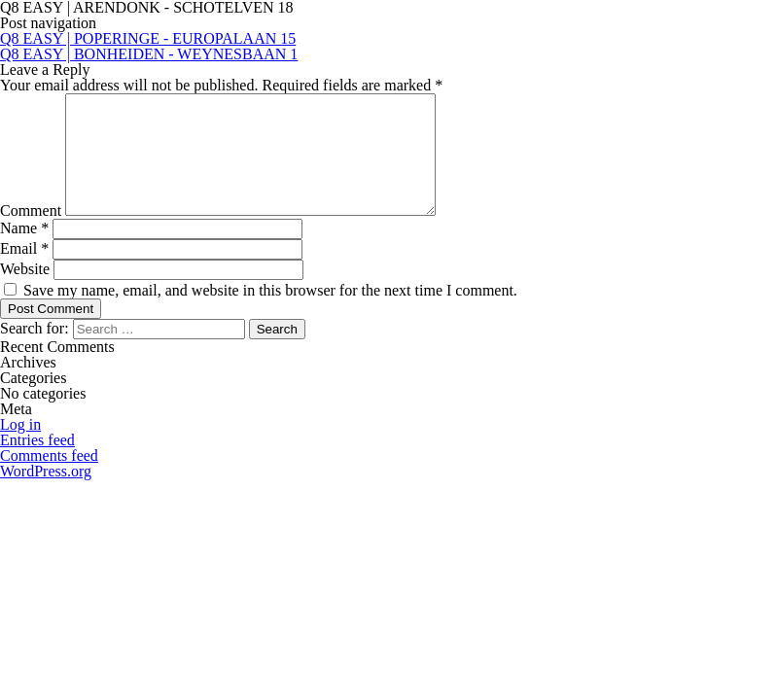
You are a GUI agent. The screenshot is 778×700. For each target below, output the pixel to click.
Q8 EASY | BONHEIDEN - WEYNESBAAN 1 (149, 54)
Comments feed (49, 479)
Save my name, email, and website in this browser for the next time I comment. (270, 314)
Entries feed (37, 463)
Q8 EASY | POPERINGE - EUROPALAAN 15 (148, 38)
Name (24, 251)
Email (24, 272)
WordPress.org (46, 494)
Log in (20, 448)
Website (25, 292)
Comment (31, 234)
